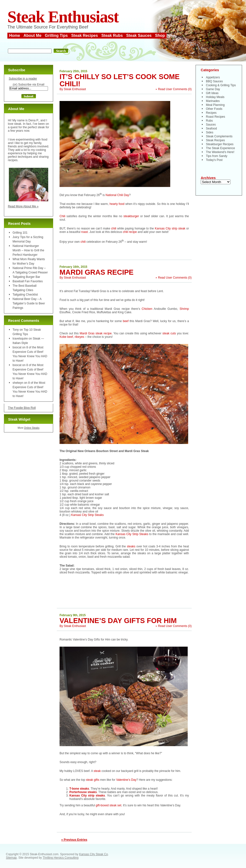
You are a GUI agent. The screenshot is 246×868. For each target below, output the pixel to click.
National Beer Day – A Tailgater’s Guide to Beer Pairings (29, 303)
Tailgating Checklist (25, 295)
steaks (132, 546)
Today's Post (214, 160)
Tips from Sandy (217, 156)
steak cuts (169, 333)
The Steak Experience (220, 148)
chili (114, 228)
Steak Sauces (139, 36)
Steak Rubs (112, 36)
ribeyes (79, 337)
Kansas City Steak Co (94, 854)
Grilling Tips (56, 36)
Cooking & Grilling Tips (221, 85)
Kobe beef (66, 337)
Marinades (213, 101)
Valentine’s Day (126, 780)
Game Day (213, 89)
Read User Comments (173, 89)
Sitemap (11, 858)
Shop (160, 36)
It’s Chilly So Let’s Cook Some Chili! (120, 80)
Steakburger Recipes (220, 144)
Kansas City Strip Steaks (87, 515)
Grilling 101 (20, 233)
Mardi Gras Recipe (97, 272)
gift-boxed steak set (108, 805)
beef (126, 321)
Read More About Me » (23, 206)
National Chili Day (117, 195)
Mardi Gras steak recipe (96, 333)
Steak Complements (219, 136)
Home (15, 36)
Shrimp (184, 309)
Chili (62, 216)
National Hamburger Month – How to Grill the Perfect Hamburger (28, 250)
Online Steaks (32, 428)
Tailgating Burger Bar (26, 277)
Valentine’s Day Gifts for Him (118, 621)
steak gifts (92, 780)
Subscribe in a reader (23, 79)
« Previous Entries (74, 840)
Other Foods (214, 109)
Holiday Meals (215, 97)
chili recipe (130, 232)
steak (97, 771)
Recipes (211, 113)
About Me (32, 36)
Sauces (211, 125)
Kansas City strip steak (170, 228)
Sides (210, 132)
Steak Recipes (85, 36)
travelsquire (20, 339)
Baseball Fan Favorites (28, 281)
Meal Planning (215, 105)
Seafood (211, 128)
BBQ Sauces (214, 81)
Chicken (147, 309)
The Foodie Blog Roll (22, 408)
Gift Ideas (212, 93)
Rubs (209, 121)
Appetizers (213, 77)
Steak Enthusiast (63, 17)
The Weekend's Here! (220, 152)
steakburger (131, 216)
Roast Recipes (215, 117)
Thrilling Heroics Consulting (61, 858)
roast (85, 232)
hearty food (117, 204)
